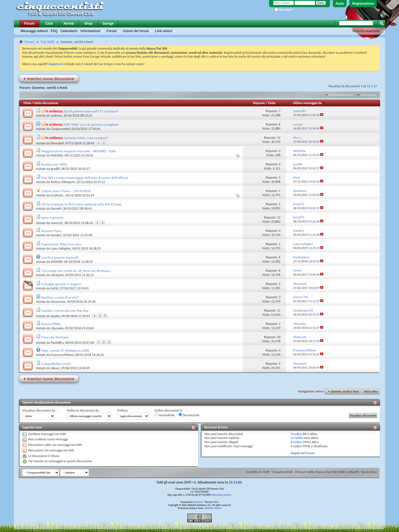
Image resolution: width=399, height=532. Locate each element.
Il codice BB (299, 434)
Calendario (69, 31)
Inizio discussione (46, 103)
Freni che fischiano (55, 337)
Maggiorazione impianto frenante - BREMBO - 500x (79, 151)
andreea (56, 115)
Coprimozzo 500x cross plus (61, 244)
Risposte (259, 103)
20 (279, 337)
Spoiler (55, 316)
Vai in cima (371, 391)
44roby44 (57, 275)
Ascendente (165, 415)
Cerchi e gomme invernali (60, 257)
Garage (108, 24)
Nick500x (57, 155)
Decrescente (189, 415)
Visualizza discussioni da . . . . (42, 410)
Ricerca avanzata (366, 31)
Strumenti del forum (341, 95)
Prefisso (122, 410)
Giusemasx (58, 302)
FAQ (54, 31)
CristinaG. (57, 195)
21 (279, 310)
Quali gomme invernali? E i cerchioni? (92, 111)
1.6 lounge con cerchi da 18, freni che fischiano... (77, 271)
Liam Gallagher (61, 248)
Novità (69, 24)
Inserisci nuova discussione (49, 79)
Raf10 (55, 288)
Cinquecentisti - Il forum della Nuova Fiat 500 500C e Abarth (315, 472)
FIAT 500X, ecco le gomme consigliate (91, 124)
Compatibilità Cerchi (56, 364)
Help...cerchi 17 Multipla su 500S (65, 350)
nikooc (55, 368)
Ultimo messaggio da (309, 103)
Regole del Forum (303, 453)
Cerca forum (368, 95)
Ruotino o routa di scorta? (60, 297)
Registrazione (363, 4)
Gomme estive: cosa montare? (86, 138)
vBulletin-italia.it (213, 508)
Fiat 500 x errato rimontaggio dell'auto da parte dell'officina (85, 178)
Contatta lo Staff (258, 472)
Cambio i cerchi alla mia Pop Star (65, 311)
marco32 (57, 223)
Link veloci (163, 31)
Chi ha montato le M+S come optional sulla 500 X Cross (81, 204)
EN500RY (57, 262)
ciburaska (57, 328)
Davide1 (56, 235)
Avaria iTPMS (51, 324)
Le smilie (297, 438)
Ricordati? (284, 10)
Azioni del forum (136, 31)
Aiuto (340, 4)
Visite (272, 103)
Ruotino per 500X (54, 164)
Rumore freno (51, 231)
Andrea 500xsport (63, 182)
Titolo (27, 103)
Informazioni (90, 31)
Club (49, 24)
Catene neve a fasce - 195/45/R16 (66, 191)
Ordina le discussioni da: (83, 410)
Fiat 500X (48, 42)
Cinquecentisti (60, 129)
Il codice (296, 442)
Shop (88, 24)
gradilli (55, 169)
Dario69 (56, 209)
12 (279, 138)
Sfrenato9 (57, 143)
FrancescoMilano (62, 355)
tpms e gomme (52, 218)
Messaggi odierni (34, 31)
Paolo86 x (57, 343)
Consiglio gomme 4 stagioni (61, 284)
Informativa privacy (221, 495)
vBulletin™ (199, 502)
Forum (29, 24)
